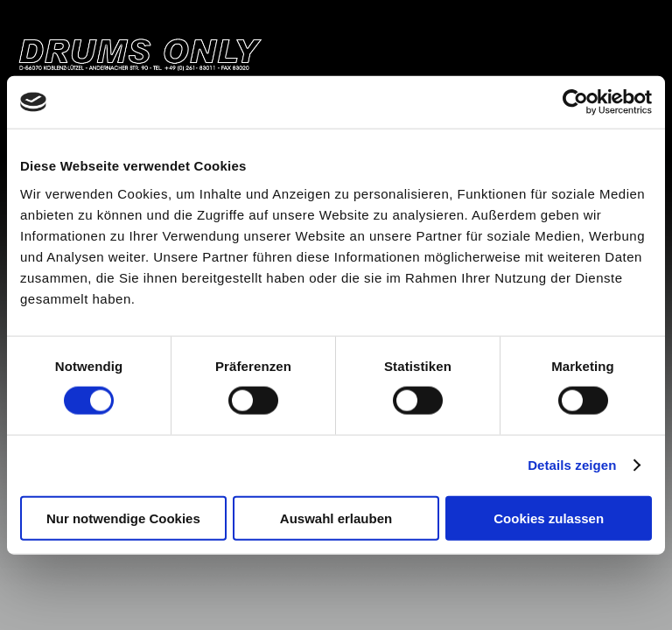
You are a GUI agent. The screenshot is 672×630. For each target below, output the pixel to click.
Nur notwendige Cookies (123, 518)
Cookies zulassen (549, 518)
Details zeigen (572, 465)
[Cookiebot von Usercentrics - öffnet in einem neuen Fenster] (575, 102)
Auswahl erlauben (336, 518)
